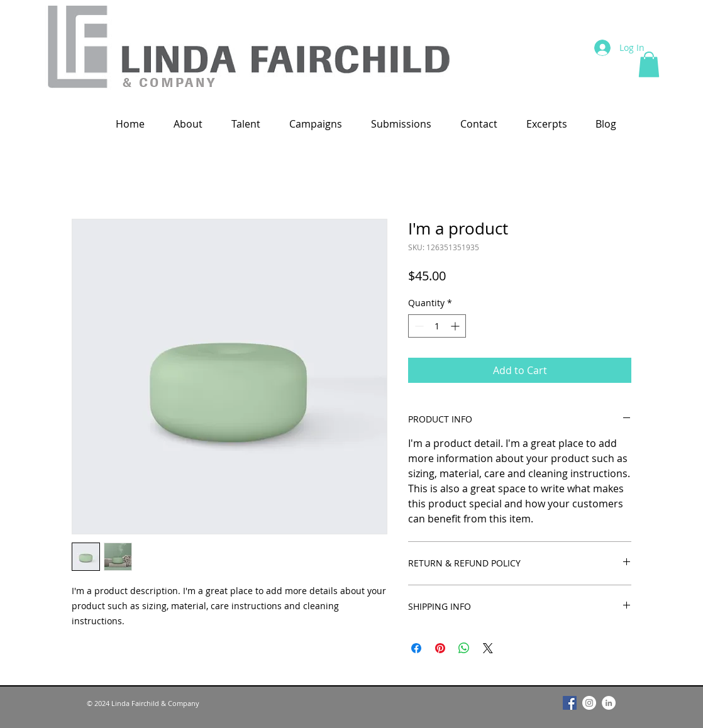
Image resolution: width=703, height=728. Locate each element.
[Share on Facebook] (416, 648)
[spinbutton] (437, 326)
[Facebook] (570, 703)
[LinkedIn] (609, 703)
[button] (649, 64)
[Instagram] (589, 703)
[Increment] (456, 326)
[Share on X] (488, 648)
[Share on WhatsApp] (464, 648)
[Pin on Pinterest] (440, 648)
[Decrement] (418, 326)
